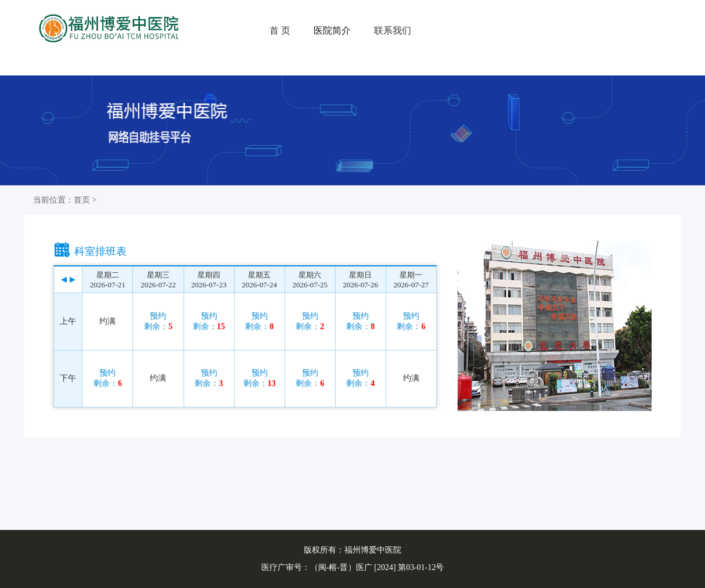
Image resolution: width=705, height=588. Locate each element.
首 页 (280, 30)
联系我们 (393, 30)
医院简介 (332, 30)
